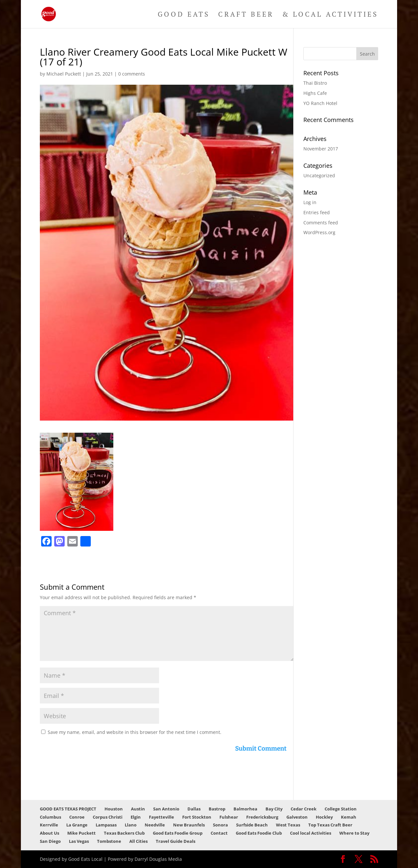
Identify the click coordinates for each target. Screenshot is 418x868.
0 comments (132, 74)
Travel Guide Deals (176, 841)
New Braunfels (189, 825)
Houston (114, 809)
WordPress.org (319, 232)
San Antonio (166, 809)
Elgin (136, 817)
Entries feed (317, 212)
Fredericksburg (262, 817)
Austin (138, 809)
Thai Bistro (315, 83)
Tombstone (109, 841)
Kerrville (49, 825)
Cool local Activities (311, 833)
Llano (131, 825)
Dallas (194, 809)
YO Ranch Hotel (320, 103)
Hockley (324, 817)
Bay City (274, 809)
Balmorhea (245, 809)
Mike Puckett (81, 833)
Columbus (50, 817)
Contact (219, 833)
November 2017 (321, 149)
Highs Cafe (315, 93)
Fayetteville (161, 817)
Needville (155, 825)
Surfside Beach (252, 825)
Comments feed (321, 223)
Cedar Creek (304, 809)
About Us (49, 833)
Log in (310, 202)
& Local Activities (330, 15)
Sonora (220, 825)
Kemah (349, 817)
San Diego (50, 841)
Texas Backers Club (124, 833)
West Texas (288, 825)
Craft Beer (246, 15)
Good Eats (184, 15)
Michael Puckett (64, 74)
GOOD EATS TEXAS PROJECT (68, 809)
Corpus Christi (108, 817)
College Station (341, 809)
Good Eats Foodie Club (259, 833)
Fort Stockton (197, 817)
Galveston (297, 817)
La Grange (77, 825)
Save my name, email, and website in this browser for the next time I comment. (135, 732)
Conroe (77, 817)
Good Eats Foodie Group (178, 833)
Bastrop (217, 809)
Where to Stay (354, 833)
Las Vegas (79, 841)
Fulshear (229, 817)
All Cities (138, 841)
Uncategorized (319, 175)
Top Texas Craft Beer (330, 825)
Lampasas (106, 825)
